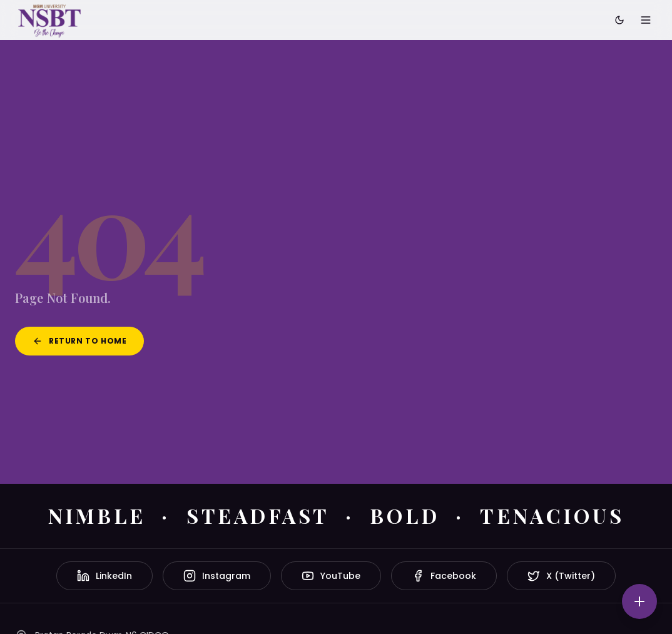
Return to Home (79, 341)
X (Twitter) (561, 576)
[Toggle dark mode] (619, 20)
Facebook (444, 576)
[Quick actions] (639, 601)
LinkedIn (104, 576)
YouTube (331, 576)
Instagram (217, 576)
